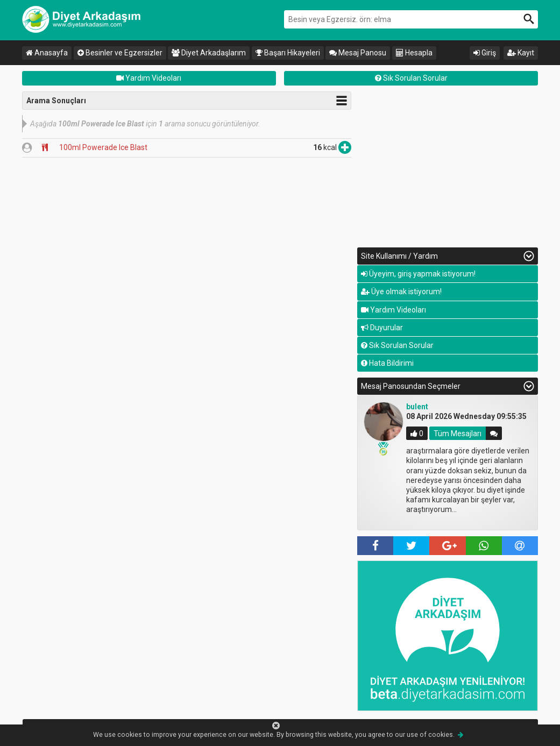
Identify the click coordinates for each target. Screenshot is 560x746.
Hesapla (414, 53)
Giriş (485, 53)
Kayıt (521, 53)
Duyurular (382, 328)
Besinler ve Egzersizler (120, 53)
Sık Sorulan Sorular (411, 78)
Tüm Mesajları (458, 434)
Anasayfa (47, 53)
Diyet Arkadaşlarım (209, 53)
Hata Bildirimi (387, 363)
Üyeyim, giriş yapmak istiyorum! (418, 274)
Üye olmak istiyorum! (401, 292)
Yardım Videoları (149, 78)
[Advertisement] (448, 167)
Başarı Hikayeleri (288, 53)
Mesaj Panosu (358, 53)
